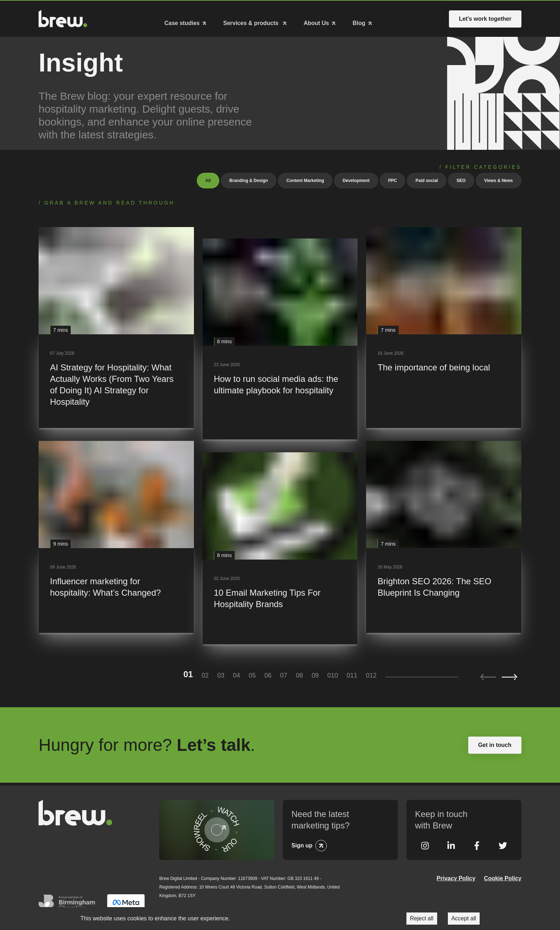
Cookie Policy (503, 877)
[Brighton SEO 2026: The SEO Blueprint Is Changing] (444, 535)
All (208, 179)
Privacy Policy (456, 877)
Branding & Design (249, 179)
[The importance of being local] (444, 326)
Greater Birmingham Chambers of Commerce (69, 904)
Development (356, 179)
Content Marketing (305, 179)
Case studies (182, 22)
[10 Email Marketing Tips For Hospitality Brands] (280, 547)
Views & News (499, 179)
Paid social (427, 179)
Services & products (252, 22)
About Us (316, 22)
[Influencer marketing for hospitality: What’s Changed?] (116, 535)
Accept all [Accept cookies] (464, 918)
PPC (393, 179)
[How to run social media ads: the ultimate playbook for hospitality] (280, 337)
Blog (359, 22)
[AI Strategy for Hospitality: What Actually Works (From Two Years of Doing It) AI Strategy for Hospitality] (116, 326)
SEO (461, 179)
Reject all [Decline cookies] (422, 918)
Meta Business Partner (126, 904)
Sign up (302, 844)
